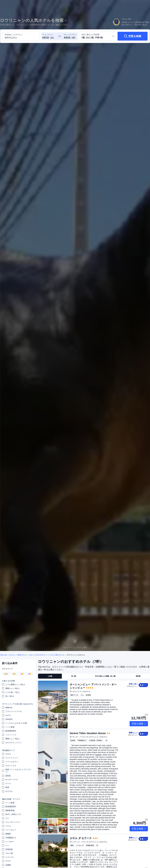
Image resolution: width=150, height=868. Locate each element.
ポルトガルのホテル (37, 655)
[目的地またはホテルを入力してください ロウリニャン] (21, 36)
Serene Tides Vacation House (88, 724)
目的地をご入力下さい (14, 35)
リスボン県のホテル (56, 655)
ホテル (12, 655)
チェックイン (48, 35)
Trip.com (3, 655)
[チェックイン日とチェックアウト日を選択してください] (50, 36)
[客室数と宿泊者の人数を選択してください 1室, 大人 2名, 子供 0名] (98, 36)
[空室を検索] (133, 36)
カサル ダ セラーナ (81, 829)
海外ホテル (22, 655)
